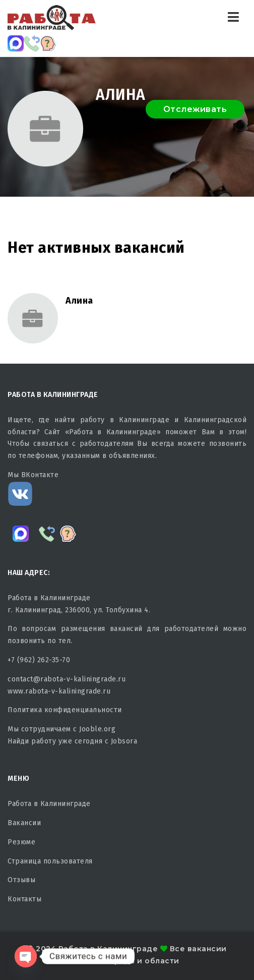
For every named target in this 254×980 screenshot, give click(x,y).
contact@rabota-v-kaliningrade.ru (67, 679)
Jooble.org (97, 729)
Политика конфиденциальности (65, 710)
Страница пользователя (50, 861)
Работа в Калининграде (49, 804)
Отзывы (21, 880)
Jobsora (124, 741)
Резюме (21, 842)
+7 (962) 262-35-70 (39, 660)
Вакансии (24, 823)
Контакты (24, 899)
